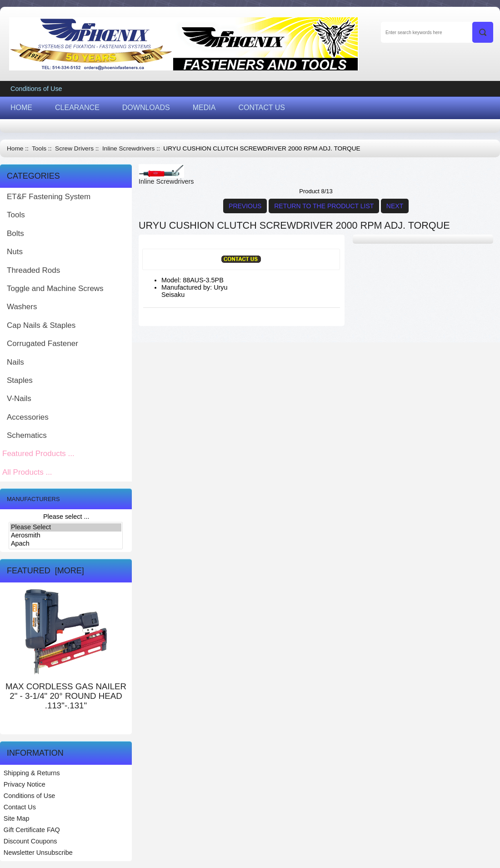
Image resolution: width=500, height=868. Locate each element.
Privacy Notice (25, 784)
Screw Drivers (74, 148)
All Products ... (27, 472)
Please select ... (66, 517)
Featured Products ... (38, 454)
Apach (66, 544)
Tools (39, 148)
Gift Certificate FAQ (32, 830)
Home (15, 148)
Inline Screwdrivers (128, 148)
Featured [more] (45, 571)
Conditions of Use (36, 89)
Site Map (17, 818)
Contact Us (20, 807)
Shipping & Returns (32, 773)
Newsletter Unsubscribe (38, 853)
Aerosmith (66, 536)
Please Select (66, 527)
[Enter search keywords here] (437, 32)
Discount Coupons (30, 841)
